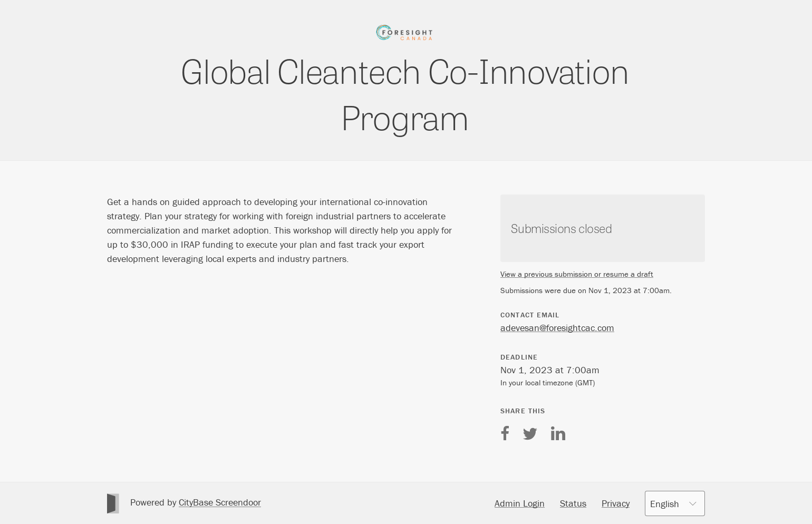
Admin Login (520, 503)
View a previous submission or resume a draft (577, 274)
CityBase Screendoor (220, 502)
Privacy (616, 503)
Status (573, 503)
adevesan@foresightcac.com (557, 328)
